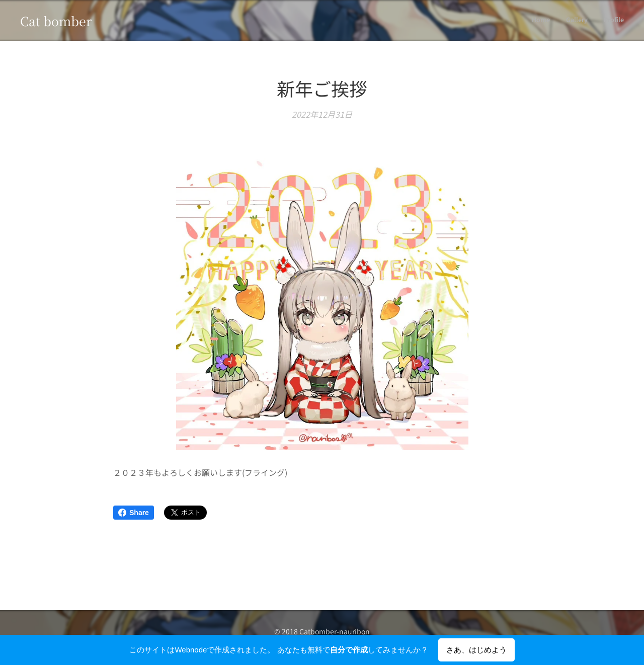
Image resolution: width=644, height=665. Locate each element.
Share (134, 513)
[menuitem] (594, 21)
